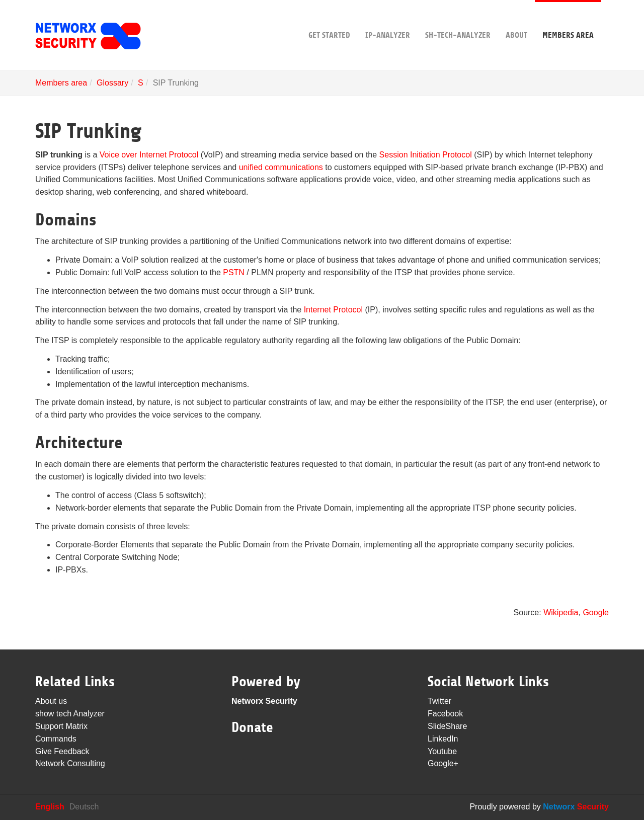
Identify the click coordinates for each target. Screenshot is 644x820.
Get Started (329, 20)
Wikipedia (560, 612)
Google (596, 612)
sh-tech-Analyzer (458, 20)
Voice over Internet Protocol (149, 155)
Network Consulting (70, 763)
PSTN (234, 272)
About (516, 20)
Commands (56, 739)
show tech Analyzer (70, 714)
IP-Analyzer (388, 20)
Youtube (442, 751)
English (50, 807)
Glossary (112, 83)
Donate (252, 727)
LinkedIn (443, 739)
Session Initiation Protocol (426, 155)
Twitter (439, 701)
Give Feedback (62, 751)
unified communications (281, 167)
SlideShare (447, 726)
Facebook (445, 714)
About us (51, 701)
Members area (568, 20)
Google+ (443, 763)
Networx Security (264, 701)
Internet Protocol (333, 310)
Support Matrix (61, 726)
